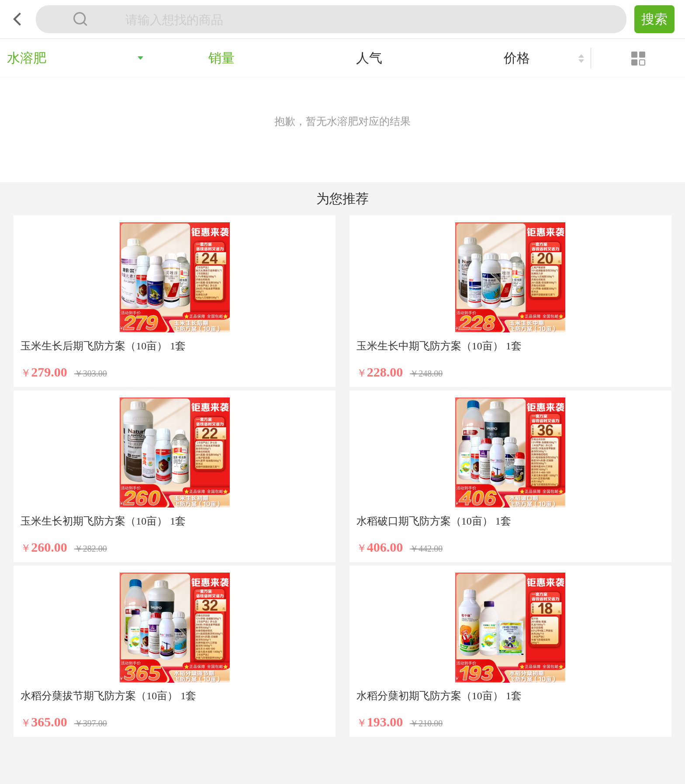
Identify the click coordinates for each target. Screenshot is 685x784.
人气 (369, 58)
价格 (517, 58)
